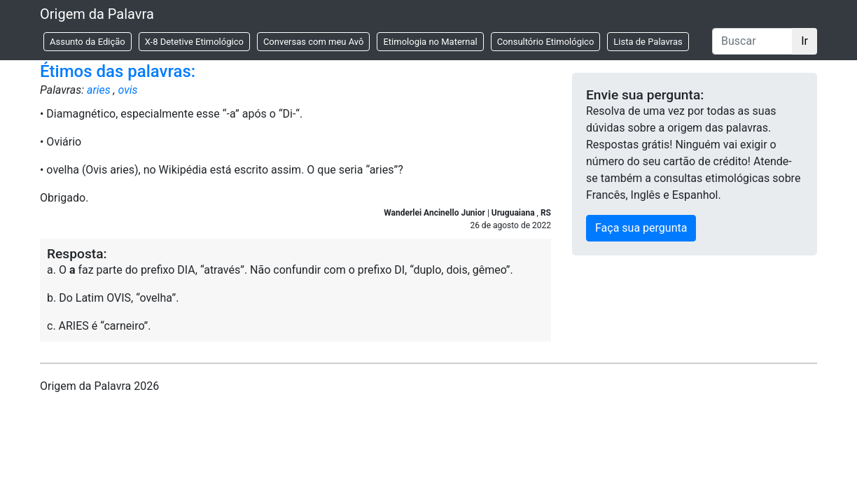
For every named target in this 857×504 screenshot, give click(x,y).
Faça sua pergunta (641, 228)
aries (99, 90)
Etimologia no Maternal (430, 42)
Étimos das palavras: (118, 71)
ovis (128, 90)
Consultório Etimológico (546, 42)
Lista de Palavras (648, 42)
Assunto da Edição (88, 42)
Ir (804, 41)
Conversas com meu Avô (314, 42)
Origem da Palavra (97, 14)
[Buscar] (752, 41)
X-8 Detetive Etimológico (194, 42)
